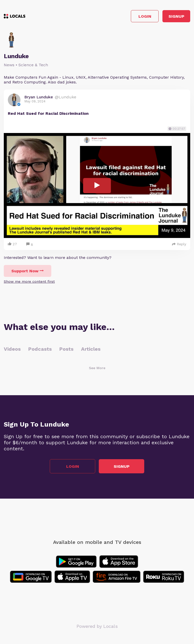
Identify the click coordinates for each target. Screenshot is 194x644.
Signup (176, 16)
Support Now (28, 271)
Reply (179, 244)
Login (145, 16)
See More (97, 368)
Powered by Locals (97, 626)
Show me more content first (29, 281)
